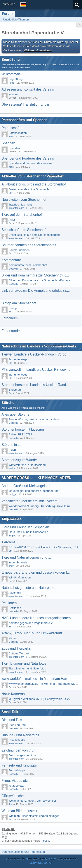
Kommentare (11, 260)
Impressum (38, 852)
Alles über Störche (15, 414)
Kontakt (13, 94)
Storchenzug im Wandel (20, 460)
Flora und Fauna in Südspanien (25, 527)
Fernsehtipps (17, 770)
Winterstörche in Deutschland (27, 465)
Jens (11, 137)
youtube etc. (16, 786)
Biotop (13, 308)
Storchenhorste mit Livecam (23, 429)
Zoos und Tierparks (16, 648)
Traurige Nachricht (20, 205)
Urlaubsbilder (17, 740)
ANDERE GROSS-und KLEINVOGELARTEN (37, 478)
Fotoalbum (10, 318)
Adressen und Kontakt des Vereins (28, 89)
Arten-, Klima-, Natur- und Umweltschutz (32, 633)
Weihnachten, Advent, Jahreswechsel (32, 801)
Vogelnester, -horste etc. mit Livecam (30, 501)
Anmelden (9, 4)
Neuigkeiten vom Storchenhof (24, 200)
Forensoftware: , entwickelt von (41, 861)
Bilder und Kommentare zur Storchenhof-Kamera (36, 275)
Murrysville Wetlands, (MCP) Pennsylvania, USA (39, 699)
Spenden (8, 143)
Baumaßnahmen (19, 250)
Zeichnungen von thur (18, 750)
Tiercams (9, 542)
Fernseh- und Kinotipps (19, 765)
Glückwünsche (13, 796)
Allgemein (15, 593)
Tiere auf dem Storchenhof (22, 215)
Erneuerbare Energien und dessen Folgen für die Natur (36, 572)
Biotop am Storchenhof (19, 303)
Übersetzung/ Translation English (27, 104)
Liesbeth (13, 269)
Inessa (45, 841)
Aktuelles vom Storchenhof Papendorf (32, 176)
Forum (7, 14)
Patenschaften (12, 128)
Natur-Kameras (13, 694)
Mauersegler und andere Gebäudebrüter (34, 491)
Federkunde (11, 331)
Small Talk (10, 712)
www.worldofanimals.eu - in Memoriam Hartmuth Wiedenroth (36, 679)
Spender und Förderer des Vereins (28, 158)
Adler (12, 220)
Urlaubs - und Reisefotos (20, 735)
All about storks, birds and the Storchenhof (34, 184)
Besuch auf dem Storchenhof (24, 230)
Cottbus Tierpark (19, 653)
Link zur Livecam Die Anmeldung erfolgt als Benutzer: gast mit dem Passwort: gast (36, 291)
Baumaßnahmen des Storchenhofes (29, 245)
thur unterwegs (18, 359)
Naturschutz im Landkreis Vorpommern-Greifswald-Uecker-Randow (41, 346)
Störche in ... (11, 445)
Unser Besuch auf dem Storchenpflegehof (35, 235)
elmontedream (16, 208)
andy (11, 566)
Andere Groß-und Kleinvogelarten (27, 486)
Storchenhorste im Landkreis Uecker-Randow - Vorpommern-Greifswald (36, 385)
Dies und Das (12, 720)
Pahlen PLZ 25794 (20, 434)
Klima (12, 638)
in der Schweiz (18, 562)
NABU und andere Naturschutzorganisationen (36, 618)
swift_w (12, 494)
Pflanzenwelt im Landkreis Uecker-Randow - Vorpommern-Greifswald (36, 370)
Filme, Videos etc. (15, 781)
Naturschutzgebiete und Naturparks (28, 588)
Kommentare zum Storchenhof (28, 265)
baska (12, 468)
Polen (12, 450)
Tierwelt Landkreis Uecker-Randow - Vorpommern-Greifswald (36, 354)
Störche (8, 403)
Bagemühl (15, 390)
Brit (10, 193)
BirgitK (12, 536)
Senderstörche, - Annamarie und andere (34, 419)
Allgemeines (12, 519)
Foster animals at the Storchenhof (30, 189)
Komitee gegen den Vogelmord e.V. (31, 623)
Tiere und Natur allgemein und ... (26, 557)
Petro (11, 83)
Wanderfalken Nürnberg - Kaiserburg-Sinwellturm (39, 506)
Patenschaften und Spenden (24, 120)
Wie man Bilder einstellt (19, 811)
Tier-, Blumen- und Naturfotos (24, 663)
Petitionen (9, 603)
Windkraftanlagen (20, 577)
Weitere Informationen (38, 50)
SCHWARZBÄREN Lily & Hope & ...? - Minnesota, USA (44, 547)
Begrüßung (11, 60)
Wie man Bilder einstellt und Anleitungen (34, 816)
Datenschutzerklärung (15, 852)
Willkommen (11, 74)
